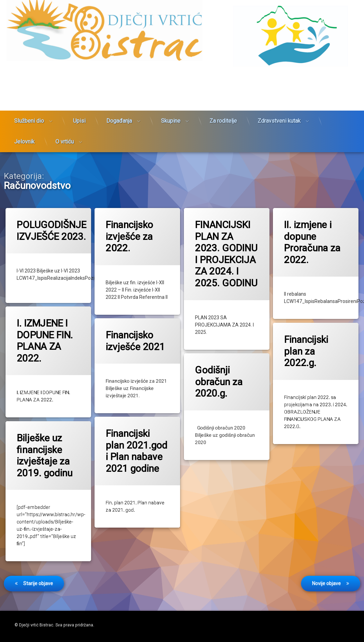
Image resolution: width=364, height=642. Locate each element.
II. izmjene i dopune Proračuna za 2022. (313, 242)
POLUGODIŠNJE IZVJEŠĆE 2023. (52, 231)
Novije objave (326, 552)
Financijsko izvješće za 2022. (130, 236)
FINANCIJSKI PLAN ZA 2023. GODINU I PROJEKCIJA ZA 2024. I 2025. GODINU (227, 254)
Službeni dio (29, 88)
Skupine (171, 88)
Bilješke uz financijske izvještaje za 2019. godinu (45, 448)
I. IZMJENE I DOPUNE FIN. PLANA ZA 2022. (45, 335)
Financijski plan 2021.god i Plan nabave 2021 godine (135, 445)
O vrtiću (65, 109)
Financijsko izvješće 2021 (135, 337)
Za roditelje (223, 88)
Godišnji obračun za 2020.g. (223, 376)
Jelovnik (24, 109)
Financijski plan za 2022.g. (311, 344)
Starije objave (38, 552)
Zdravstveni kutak (279, 88)
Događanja (119, 88)
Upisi (79, 88)
